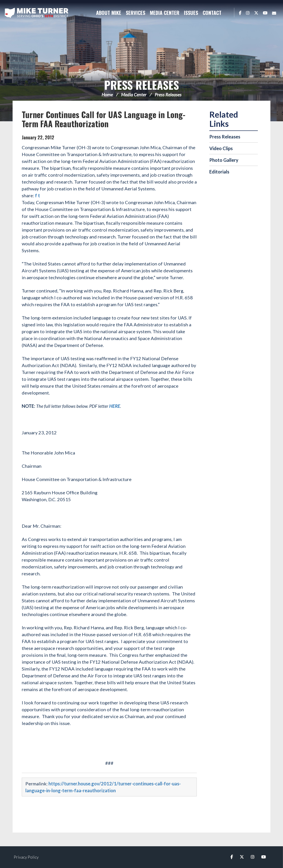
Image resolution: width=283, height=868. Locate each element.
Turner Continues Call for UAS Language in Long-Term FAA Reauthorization (104, 119)
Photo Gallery (224, 160)
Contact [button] (212, 13)
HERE (115, 406)
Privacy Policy (26, 857)
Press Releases (141, 85)
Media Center (134, 95)
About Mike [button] (109, 13)
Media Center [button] (165, 13)
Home (107, 95)
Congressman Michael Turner (37, 13)
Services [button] (136, 13)
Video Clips (221, 148)
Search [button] (228, 13)
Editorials (219, 172)
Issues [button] (191, 13)
